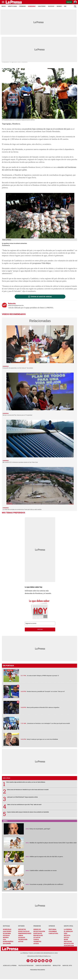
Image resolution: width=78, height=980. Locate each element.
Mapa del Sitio (67, 966)
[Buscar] (75, 6)
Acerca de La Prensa (10, 966)
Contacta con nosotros (43, 966)
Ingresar (69, 2)
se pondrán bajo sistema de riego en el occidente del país (46, 129)
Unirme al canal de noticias (41, 297)
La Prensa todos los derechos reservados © (39, 953)
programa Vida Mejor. (42, 263)
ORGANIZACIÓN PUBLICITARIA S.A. (39, 956)
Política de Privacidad (26, 966)
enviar (40, 629)
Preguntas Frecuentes (38, 970)
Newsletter (57, 966)
